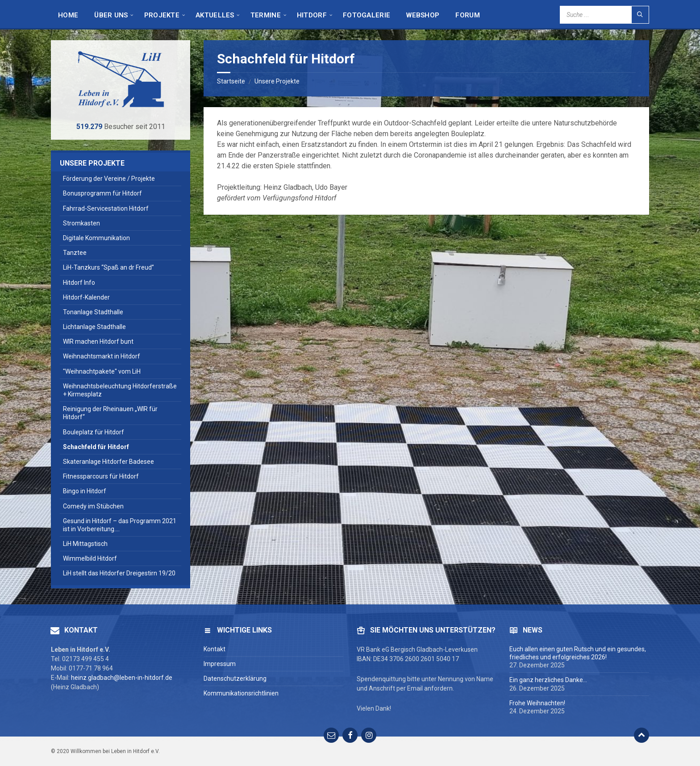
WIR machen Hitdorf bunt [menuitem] (98, 341)
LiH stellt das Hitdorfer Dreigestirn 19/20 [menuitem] (119, 573)
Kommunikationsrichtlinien (241, 693)
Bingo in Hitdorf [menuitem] (85, 491)
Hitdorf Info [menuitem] (79, 283)
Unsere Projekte (277, 81)
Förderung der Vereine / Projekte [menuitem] (109, 179)
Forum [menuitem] (468, 15)
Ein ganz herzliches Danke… (548, 680)
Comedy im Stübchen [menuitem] (93, 506)
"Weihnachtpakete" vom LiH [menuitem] (102, 371)
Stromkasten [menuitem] (81, 223)
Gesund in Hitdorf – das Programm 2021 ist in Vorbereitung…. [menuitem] (120, 525)
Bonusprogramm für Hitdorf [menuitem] (102, 193)
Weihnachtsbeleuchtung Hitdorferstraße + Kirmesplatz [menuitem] (120, 390)
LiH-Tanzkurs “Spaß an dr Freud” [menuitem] (108, 267)
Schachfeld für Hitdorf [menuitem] (96, 447)
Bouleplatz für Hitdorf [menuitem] (94, 432)
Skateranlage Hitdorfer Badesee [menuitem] (108, 462)
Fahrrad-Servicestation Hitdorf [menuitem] (106, 208)
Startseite (231, 81)
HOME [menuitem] (68, 15)
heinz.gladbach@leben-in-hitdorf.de (122, 678)
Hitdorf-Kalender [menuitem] (86, 297)
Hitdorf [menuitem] (312, 15)
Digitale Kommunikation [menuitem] (96, 238)
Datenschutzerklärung (235, 679)
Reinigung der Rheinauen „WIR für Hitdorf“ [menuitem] (110, 413)
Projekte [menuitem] (162, 15)
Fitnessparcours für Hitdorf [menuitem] (101, 476)
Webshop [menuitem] (423, 15)
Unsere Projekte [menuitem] (92, 163)
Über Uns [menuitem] (111, 15)
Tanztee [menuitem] (75, 253)
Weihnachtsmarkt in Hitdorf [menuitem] (102, 356)
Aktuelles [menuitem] (215, 15)
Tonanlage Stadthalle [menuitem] (93, 312)
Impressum (220, 664)
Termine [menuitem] (266, 15)
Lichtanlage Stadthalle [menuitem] (94, 327)
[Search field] (604, 15)
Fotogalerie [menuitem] (367, 15)
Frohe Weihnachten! (537, 703)
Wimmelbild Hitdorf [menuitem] (90, 558)
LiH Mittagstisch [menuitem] (85, 544)
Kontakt (215, 649)
